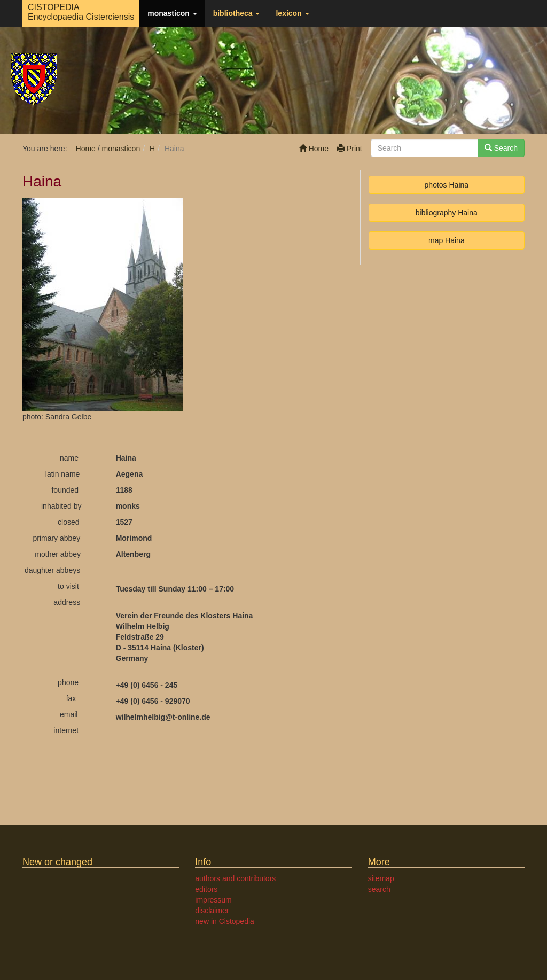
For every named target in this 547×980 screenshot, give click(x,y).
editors (206, 889)
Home (314, 149)
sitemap (381, 878)
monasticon (172, 13)
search (379, 889)
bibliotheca (237, 13)
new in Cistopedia (225, 921)
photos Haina (447, 185)
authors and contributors (235, 878)
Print (350, 149)
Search (501, 148)
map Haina (447, 240)
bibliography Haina (447, 213)
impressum (213, 900)
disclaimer (212, 911)
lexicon (292, 13)
